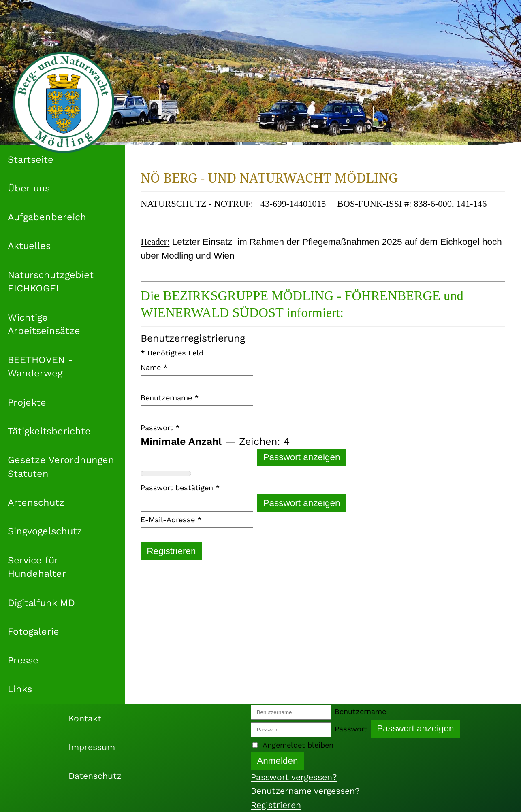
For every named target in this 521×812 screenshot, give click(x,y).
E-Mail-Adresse (171, 520)
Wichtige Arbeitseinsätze (44, 324)
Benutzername (170, 398)
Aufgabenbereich (47, 217)
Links (20, 689)
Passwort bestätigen (180, 488)
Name (154, 367)
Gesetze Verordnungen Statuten (61, 467)
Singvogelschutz (45, 531)
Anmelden (277, 761)
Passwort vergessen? (294, 777)
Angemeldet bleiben (298, 745)
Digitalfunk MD (41, 603)
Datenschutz (95, 776)
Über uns (29, 188)
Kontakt (85, 718)
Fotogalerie (33, 631)
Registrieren (171, 551)
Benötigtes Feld (172, 353)
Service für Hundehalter (37, 567)
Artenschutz (36, 502)
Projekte (27, 402)
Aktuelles (29, 246)
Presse (23, 660)
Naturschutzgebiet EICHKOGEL (51, 282)
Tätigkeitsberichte (49, 431)
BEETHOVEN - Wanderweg (40, 367)
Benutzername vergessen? (305, 791)
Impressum (92, 747)
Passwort (160, 428)
